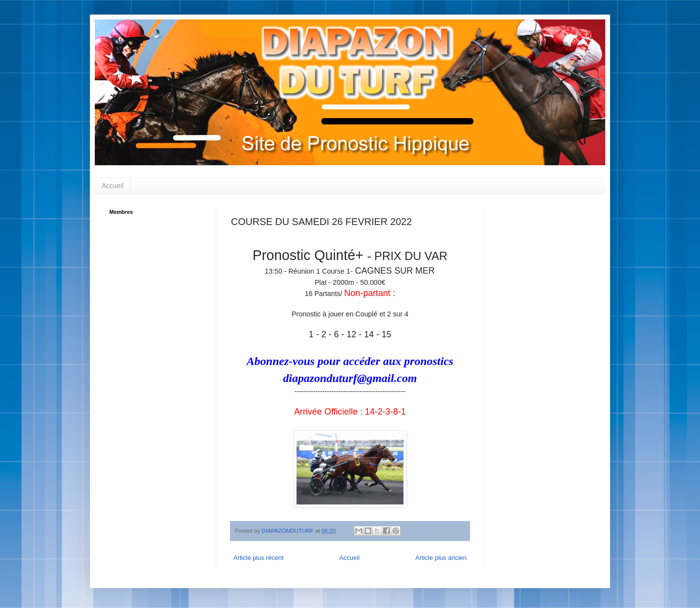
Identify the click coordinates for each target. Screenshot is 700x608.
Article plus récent (258, 558)
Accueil (113, 186)
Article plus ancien (441, 558)
